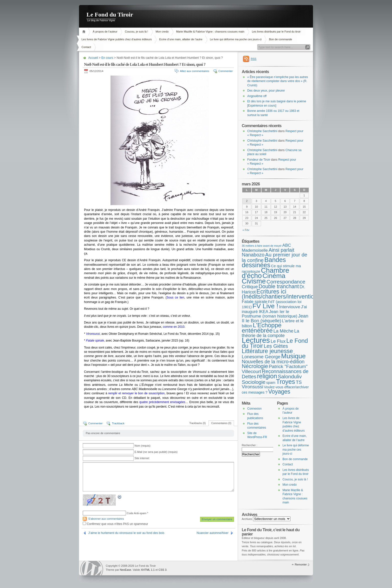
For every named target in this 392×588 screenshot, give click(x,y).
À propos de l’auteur (105, 32)
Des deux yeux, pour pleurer (266, 91)
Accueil (85, 32)
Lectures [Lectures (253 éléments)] (256, 340)
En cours (107, 58)
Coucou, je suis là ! (136, 32)
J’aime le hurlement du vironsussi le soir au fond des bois (126, 533)
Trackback (118, 423)
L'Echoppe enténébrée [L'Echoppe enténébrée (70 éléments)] (262, 328)
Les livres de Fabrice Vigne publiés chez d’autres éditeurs (117, 39)
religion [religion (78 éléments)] (267, 376)
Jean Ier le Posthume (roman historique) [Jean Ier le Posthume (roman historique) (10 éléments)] (269, 314)
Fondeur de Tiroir (259, 160)
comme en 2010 (174, 327)
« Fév (246, 230)
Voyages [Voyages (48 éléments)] (279, 392)
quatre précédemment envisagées (162, 402)
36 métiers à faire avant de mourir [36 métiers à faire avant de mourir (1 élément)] (262, 246)
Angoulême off (257, 96)
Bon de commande (280, 39)
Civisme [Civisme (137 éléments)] (254, 281)
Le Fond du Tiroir (110, 15)
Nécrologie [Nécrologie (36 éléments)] (255, 366)
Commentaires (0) (221, 423)
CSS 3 (162, 570)
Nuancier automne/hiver (213, 533)
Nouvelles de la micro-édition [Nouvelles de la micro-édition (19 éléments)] (273, 362)
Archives (247, 519)
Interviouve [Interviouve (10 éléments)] (289, 307)
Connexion (254, 409)
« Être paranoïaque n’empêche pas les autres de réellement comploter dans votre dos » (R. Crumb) (278, 81)
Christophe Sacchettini (262, 131)
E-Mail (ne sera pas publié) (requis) (156, 452)
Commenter (226, 71)
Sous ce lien (175, 298)
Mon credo (162, 32)
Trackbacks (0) (197, 423)
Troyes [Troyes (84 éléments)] (285, 382)
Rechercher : (249, 445)
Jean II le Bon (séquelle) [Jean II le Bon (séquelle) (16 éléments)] (275, 318)
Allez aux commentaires (195, 71)
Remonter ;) (302, 564)
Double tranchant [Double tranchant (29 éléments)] (279, 286)
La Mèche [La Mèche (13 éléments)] (283, 331)
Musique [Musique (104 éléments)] (293, 356)
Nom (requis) (142, 446)
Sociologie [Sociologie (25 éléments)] (254, 382)
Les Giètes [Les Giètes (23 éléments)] (276, 346)
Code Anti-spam (136, 513)
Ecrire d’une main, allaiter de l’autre (181, 39)
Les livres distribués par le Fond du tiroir (276, 32)
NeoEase (125, 570)
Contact (86, 47)
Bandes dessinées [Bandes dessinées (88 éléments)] (264, 262)
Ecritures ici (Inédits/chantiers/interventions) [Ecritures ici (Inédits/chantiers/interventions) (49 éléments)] (282, 294)
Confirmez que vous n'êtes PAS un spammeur (115, 524)
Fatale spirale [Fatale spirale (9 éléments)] (254, 302)
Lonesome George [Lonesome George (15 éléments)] (261, 357)
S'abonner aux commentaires (106, 519)
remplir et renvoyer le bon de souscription (136, 393)
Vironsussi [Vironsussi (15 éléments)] (252, 387)
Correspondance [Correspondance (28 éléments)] (286, 282)
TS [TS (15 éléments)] (299, 382)
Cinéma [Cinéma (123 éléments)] (274, 276)
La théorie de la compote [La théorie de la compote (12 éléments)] (270, 333)
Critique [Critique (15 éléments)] (250, 287)
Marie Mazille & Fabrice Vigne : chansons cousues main (210, 32)
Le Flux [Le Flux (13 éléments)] (278, 341)
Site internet (142, 458)
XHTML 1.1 (148, 570)
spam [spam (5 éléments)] (271, 382)
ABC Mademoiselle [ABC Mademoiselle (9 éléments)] (266, 248)
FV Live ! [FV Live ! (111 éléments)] (265, 306)
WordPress (92, 568)
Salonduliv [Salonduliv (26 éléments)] (290, 376)
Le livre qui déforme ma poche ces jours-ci (236, 39)
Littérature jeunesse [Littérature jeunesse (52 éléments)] (267, 351)
